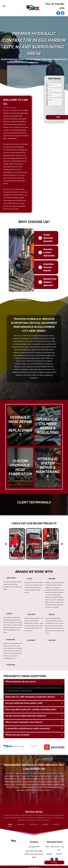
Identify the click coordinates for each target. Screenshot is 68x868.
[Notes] (54, 102)
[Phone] (54, 95)
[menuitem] (10, 825)
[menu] (4, 6)
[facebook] (58, 13)
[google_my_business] (63, 13)
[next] (62, 544)
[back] (6, 544)
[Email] (54, 90)
